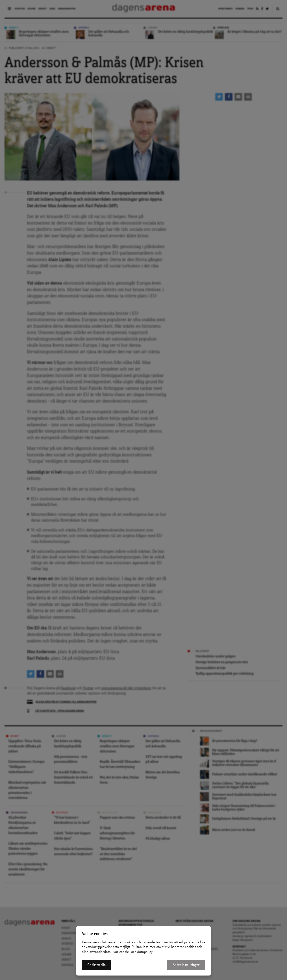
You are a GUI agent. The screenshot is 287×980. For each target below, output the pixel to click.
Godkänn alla (97, 965)
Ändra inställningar (186, 965)
